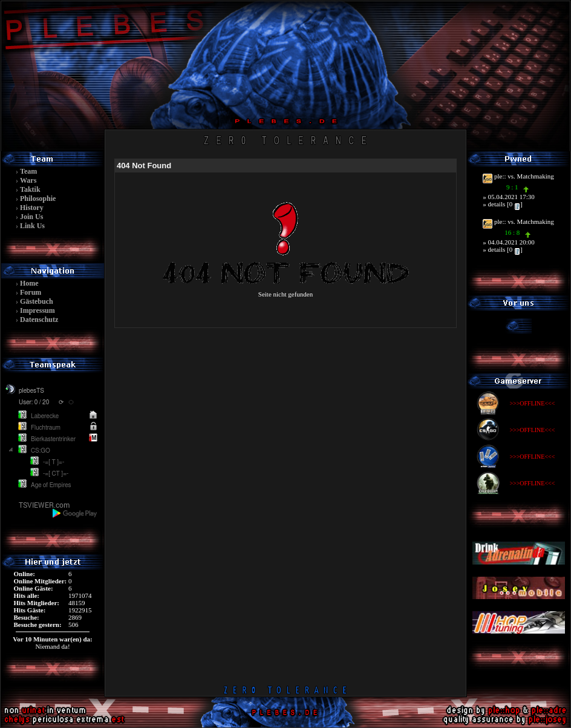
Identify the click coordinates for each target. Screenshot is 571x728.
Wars (28, 180)
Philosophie (38, 198)
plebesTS (31, 391)
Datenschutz (39, 320)
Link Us (32, 226)
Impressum (38, 310)
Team (28, 171)
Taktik (30, 189)
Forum (31, 292)
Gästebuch (37, 301)
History (32, 208)
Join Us (31, 217)
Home (29, 283)
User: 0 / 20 (34, 402)
